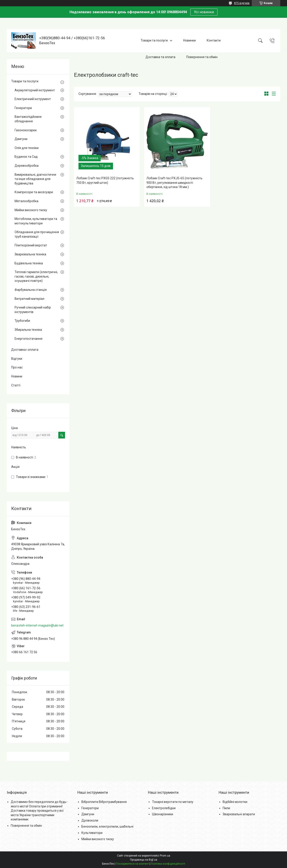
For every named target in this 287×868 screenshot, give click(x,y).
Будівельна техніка (29, 263)
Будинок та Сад (26, 157)
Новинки (189, 40)
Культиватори (92, 833)
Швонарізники (163, 814)
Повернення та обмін (202, 57)
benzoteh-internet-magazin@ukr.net (37, 625)
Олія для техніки (27, 148)
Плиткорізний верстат (31, 245)
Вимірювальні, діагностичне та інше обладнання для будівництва (35, 179)
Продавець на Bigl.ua (144, 860)
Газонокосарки (26, 130)
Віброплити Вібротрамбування (104, 802)
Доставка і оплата (25, 350)
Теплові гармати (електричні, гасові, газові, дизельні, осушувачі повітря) (36, 276)
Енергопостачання (28, 339)
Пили (226, 808)
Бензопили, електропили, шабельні (107, 826)
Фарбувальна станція (31, 290)
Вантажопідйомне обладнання (28, 119)
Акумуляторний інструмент (35, 90)
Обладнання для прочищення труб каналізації (37, 234)
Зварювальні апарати (239, 814)
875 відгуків (242, 3)
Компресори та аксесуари (34, 192)
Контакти (214, 40)
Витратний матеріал (29, 299)
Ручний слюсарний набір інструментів (33, 310)
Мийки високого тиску (31, 210)
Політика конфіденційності (168, 864)
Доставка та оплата (160, 57)
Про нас (17, 367)
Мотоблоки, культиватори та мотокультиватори (36, 221)
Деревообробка (27, 166)
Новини (17, 376)
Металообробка (26, 201)
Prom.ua (165, 856)
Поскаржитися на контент (132, 864)
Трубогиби (22, 321)
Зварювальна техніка (30, 254)
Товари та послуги (154, 40)
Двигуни (21, 139)
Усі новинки (204, 12)
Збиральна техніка (28, 330)
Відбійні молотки (235, 802)
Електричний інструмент (33, 99)
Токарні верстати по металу (173, 802)
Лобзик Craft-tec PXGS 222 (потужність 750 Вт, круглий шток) (105, 180)
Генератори (23, 108)
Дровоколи (90, 820)
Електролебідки (164, 808)
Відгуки (17, 359)
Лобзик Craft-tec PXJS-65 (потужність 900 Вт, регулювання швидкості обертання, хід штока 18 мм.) (174, 183)
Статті (16, 385)
